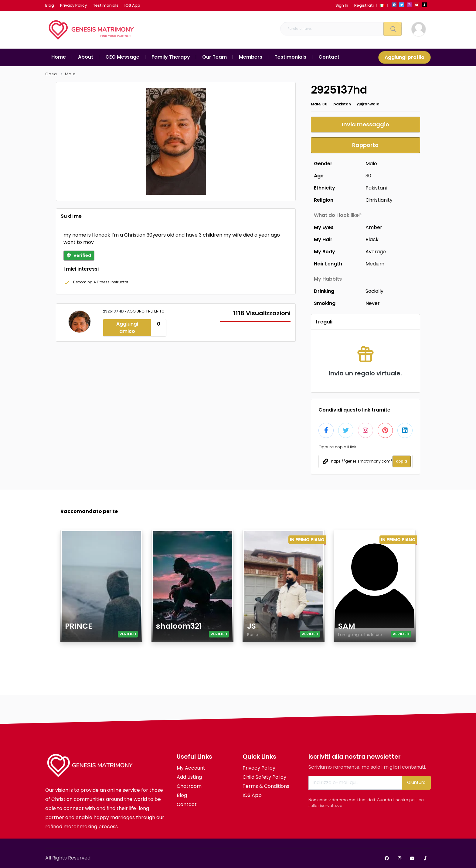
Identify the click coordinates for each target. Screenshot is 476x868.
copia (401, 461)
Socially (374, 291)
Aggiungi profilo (405, 57)
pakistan (342, 104)
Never (373, 303)
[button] (382, 5)
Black (372, 239)
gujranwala (368, 104)
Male (70, 74)
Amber (374, 227)
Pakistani (376, 188)
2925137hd (114, 311)
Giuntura (416, 782)
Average (376, 252)
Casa (51, 74)
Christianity (379, 200)
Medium (375, 264)
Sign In (342, 5)
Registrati (364, 5)
